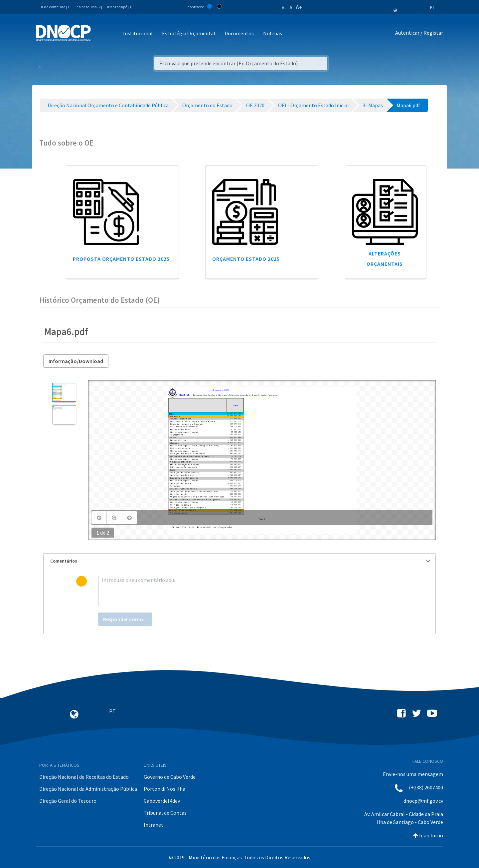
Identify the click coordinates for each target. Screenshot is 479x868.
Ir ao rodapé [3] (120, 7)
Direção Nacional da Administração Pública (88, 789)
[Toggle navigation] (100, 34)
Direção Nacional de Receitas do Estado (84, 777)
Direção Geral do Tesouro (68, 801)
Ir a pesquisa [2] (89, 7)
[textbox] (250, 591)
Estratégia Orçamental (189, 33)
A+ (299, 7)
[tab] (239, 561)
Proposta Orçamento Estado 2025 (121, 259)
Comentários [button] (240, 561)
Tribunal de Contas (165, 813)
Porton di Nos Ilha (164, 789)
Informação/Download (76, 361)
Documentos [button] (239, 33)
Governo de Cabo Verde (170, 777)
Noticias (273, 33)
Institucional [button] (138, 33)
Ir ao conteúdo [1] (56, 7)
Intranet (154, 825)
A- (284, 8)
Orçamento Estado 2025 (246, 259)
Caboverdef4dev (162, 801)
